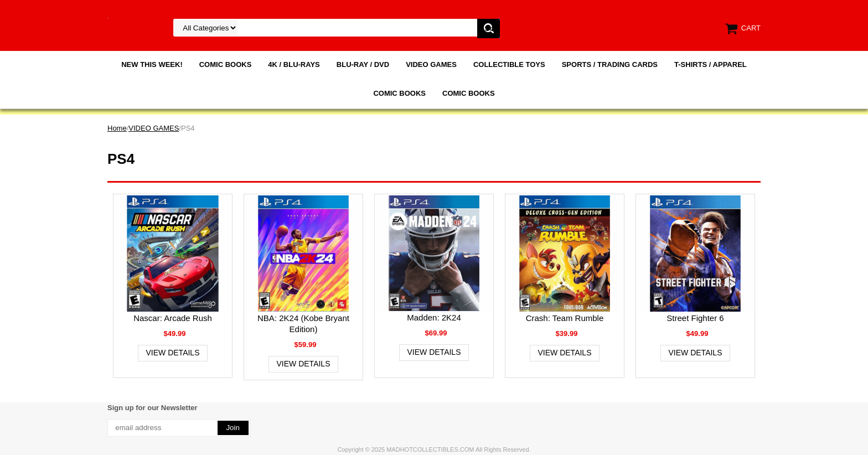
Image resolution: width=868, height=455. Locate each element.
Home (117, 128)
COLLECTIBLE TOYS (509, 64)
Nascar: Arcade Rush (173, 318)
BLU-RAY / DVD (363, 64)
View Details (173, 353)
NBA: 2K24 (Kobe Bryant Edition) (303, 324)
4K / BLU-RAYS (294, 64)
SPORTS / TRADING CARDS (610, 64)
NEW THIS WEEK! (152, 64)
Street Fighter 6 (695, 318)
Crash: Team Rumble (565, 318)
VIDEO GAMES (431, 64)
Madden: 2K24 (434, 317)
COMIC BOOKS (226, 64)
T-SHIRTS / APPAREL (711, 64)
